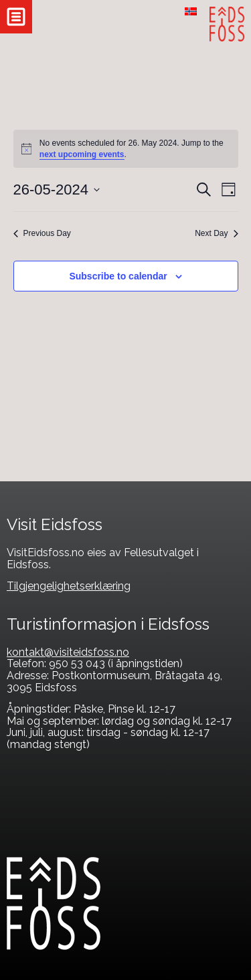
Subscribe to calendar (118, 276)
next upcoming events (82, 154)
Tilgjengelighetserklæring (69, 586)
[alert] (126, 149)
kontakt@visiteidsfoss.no (68, 652)
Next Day (216, 233)
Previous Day (42, 233)
